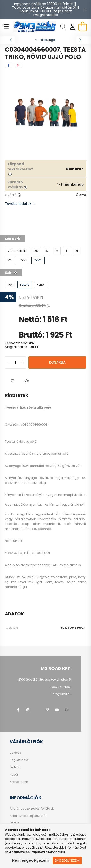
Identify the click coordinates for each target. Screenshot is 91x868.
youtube (57, 710)
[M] (57, 251)
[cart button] (83, 26)
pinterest (47, 710)
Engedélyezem (67, 860)
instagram (28, 710)
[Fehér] (41, 285)
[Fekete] (25, 285)
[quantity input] (15, 362)
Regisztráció (19, 760)
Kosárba (57, 362)
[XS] (36, 251)
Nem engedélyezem (31, 860)
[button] (12, 381)
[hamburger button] (6, 27)
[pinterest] (18, 65)
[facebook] (8, 65)
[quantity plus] (22, 362)
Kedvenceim (19, 782)
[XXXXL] (38, 261)
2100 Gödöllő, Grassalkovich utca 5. (45, 680)
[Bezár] (85, 9)
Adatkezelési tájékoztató (28, 816)
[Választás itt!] (17, 251)
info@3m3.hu (62, 694)
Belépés (15, 753)
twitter (38, 710)
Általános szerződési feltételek (32, 809)
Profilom (16, 767)
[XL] (77, 251)
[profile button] (73, 27)
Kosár (14, 775)
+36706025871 (61, 687)
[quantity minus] (9, 362)
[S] (47, 251)
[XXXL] (23, 261)
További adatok (18, 204)
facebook (18, 710)
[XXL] (10, 261)
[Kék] (10, 285)
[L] (67, 251)
